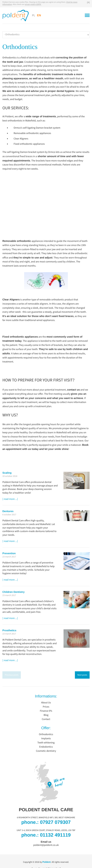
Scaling (7, 473)
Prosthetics (9, 631)
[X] (88, 2)
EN (39, 15)
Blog (46, 715)
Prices (46, 707)
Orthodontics (46, 734)
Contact (46, 719)
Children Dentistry (14, 592)
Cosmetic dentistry (46, 751)
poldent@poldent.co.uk (46, 845)
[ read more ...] (10, 499)
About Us (46, 703)
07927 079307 (55, 822)
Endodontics (46, 747)
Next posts (82, 675)
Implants (46, 739)
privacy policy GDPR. (33, 5)
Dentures (8, 511)
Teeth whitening (46, 743)
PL (34, 16)
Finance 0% (46, 711)
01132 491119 (55, 835)
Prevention (9, 554)
